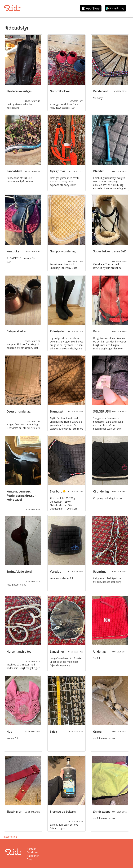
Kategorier (33, 856)
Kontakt (31, 849)
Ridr (13, 8)
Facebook (32, 852)
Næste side (11, 837)
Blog (29, 859)
